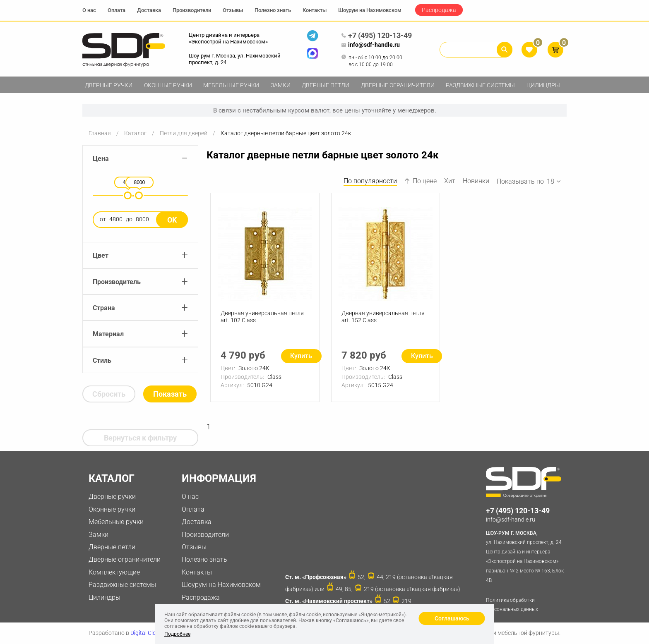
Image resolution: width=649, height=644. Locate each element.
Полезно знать (273, 10)
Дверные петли (326, 85)
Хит (450, 181)
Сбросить (109, 394)
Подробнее (177, 634)
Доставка (149, 10)
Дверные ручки (109, 85)
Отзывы (233, 10)
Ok (172, 220)
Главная (100, 133)
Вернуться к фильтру (140, 438)
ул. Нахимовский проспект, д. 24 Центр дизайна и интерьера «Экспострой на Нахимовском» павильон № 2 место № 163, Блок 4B (526, 556)
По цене (421, 181)
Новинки (476, 181)
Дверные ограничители (398, 85)
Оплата (117, 10)
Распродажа (439, 10)
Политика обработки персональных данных (512, 605)
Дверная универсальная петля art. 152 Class (383, 317)
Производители (192, 10)
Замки (281, 85)
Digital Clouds (148, 633)
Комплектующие (114, 572)
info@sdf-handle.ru (370, 45)
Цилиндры (543, 85)
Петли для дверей (184, 133)
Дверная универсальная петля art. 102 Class (262, 317)
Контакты (315, 10)
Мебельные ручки (231, 85)
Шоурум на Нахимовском (370, 10)
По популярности (370, 181)
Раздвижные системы (480, 85)
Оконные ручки (168, 85)
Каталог (135, 133)
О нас (89, 10)
